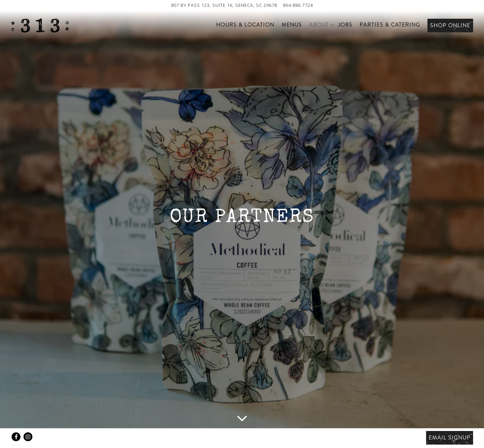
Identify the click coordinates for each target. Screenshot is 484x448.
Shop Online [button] (450, 25)
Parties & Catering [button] (390, 25)
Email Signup (450, 438)
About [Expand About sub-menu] (320, 25)
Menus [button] (292, 25)
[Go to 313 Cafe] (224, 5)
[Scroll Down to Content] (242, 418)
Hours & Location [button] (245, 25)
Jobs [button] (345, 25)
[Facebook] (16, 437)
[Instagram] (28, 437)
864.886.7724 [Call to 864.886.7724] (298, 5)
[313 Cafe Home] (40, 25)
